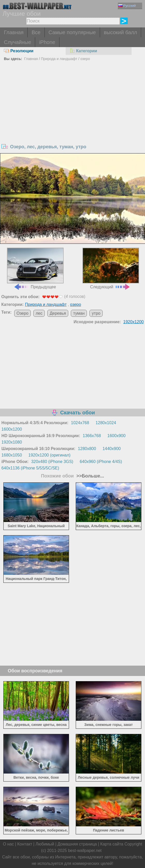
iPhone (47, 42)
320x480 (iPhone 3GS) (52, 462)
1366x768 (92, 436)
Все (36, 32)
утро (96, 313)
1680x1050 (12, 455)
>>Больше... (89, 476)
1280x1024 (106, 423)
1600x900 (116, 436)
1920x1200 (133, 322)
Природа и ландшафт (59, 59)
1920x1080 (12, 442)
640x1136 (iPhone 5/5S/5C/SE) (30, 468)
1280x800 (87, 449)
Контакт (25, 844)
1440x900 (112, 449)
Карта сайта (112, 844)
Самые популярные (72, 32)
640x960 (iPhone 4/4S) (101, 462)
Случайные (17, 42)
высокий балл (120, 32)
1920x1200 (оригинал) (49, 455)
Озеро (22, 313)
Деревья (58, 313)
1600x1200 (12, 429)
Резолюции (19, 51)
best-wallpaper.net (85, 851)
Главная (14, 32)
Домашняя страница (77, 844)
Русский (127, 6)
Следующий (111, 268)
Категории (83, 51)
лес (39, 313)
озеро (85, 59)
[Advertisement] (72, 101)
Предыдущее (35, 268)
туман (79, 313)
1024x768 (80, 423)
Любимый (45, 844)
